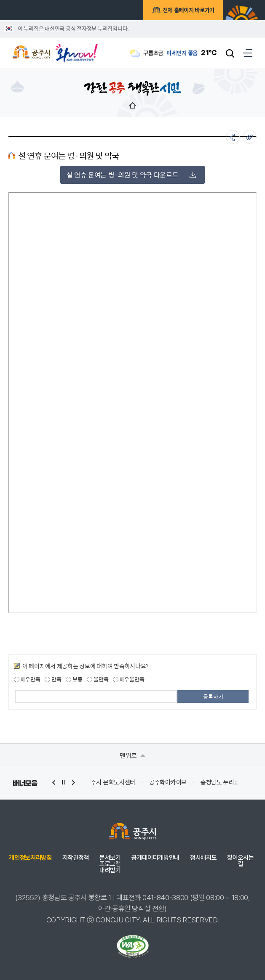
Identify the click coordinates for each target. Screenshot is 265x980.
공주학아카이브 (235, 782)
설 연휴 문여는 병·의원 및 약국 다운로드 (131, 175)
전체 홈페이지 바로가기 (187, 10)
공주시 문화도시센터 (178, 782)
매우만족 (27, 679)
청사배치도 (203, 858)
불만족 (98, 679)
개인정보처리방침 (30, 858)
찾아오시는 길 (240, 861)
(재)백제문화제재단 (115, 782)
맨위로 (132, 755)
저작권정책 (76, 858)
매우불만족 (128, 679)
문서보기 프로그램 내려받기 (110, 864)
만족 (53, 679)
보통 (74, 679)
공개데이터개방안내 (155, 858)
